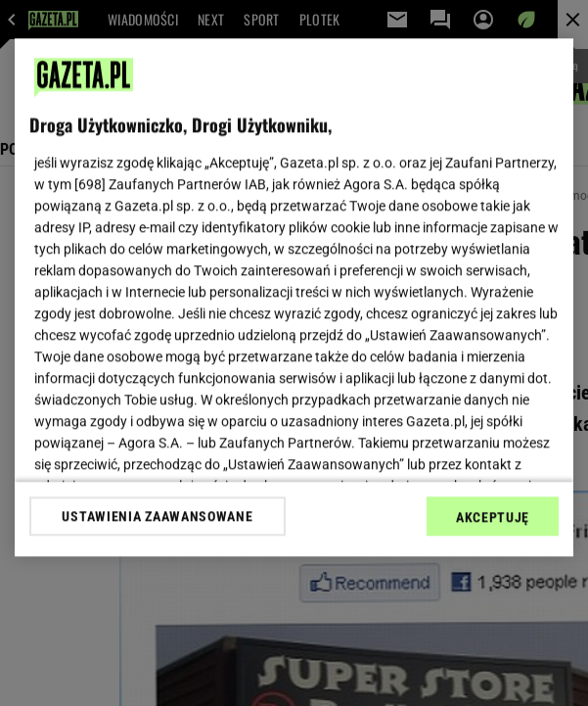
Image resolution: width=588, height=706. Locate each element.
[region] (294, 297)
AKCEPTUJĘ (493, 517)
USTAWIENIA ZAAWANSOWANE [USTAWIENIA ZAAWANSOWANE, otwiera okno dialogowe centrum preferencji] (157, 516)
